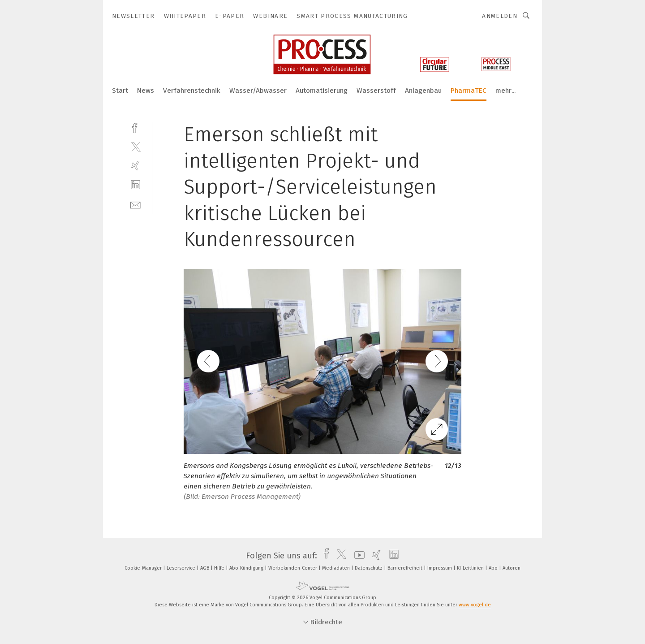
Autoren (512, 568)
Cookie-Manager (144, 568)
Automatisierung (322, 91)
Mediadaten (337, 568)
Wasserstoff (376, 91)
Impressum (440, 568)
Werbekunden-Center (293, 568)
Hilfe (220, 568)
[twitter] (135, 146)
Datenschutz (369, 568)
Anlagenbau (423, 91)
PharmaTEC (469, 91)
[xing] (135, 166)
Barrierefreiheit (406, 568)
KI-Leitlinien (471, 568)
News (146, 91)
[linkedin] (135, 185)
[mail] (135, 204)
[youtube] (357, 556)
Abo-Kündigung (247, 568)
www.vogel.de (475, 605)
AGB (205, 568)
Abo (494, 568)
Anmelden (500, 16)
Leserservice (182, 568)
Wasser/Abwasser (258, 91)
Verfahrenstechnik (192, 91)
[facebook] (135, 127)
